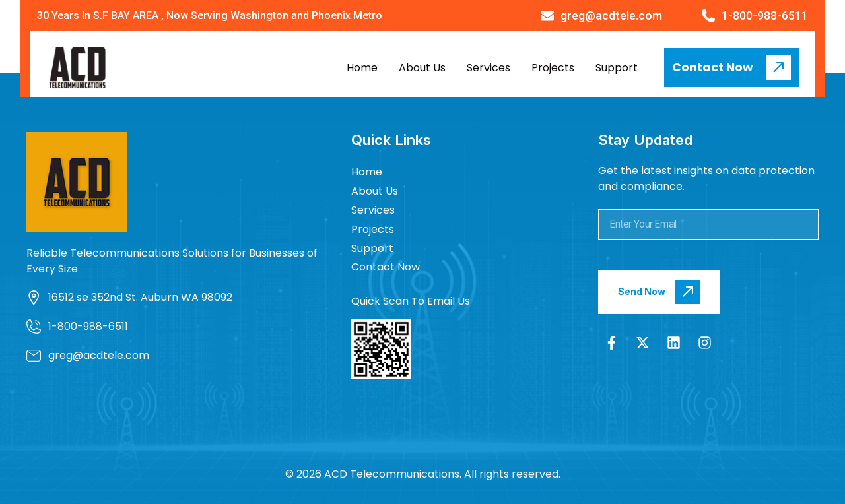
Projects (553, 68)
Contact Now (386, 267)
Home (362, 68)
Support (617, 68)
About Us (422, 68)
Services (489, 68)
